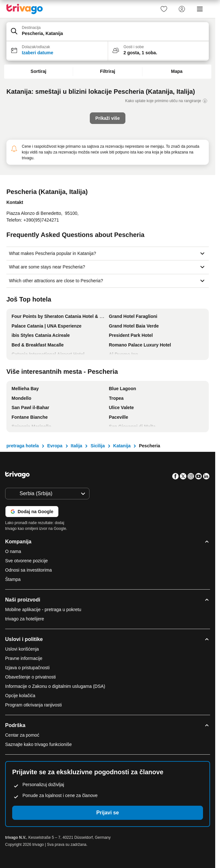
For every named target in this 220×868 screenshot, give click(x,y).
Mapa (177, 71)
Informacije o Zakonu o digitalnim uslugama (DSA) (55, 686)
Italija (77, 446)
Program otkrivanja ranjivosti (34, 705)
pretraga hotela (23, 446)
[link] (164, 9)
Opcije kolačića (21, 696)
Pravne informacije (24, 658)
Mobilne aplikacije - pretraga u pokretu (43, 609)
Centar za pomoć (22, 735)
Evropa (55, 446)
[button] (108, 32)
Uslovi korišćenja (22, 649)
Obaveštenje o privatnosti (30, 677)
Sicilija (97, 446)
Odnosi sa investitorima (29, 570)
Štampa (13, 579)
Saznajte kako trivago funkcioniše (38, 744)
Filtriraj (108, 71)
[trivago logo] (25, 9)
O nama (13, 551)
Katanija (122, 446)
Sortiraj (38, 71)
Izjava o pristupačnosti (27, 668)
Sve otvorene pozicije (26, 561)
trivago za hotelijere (25, 619)
